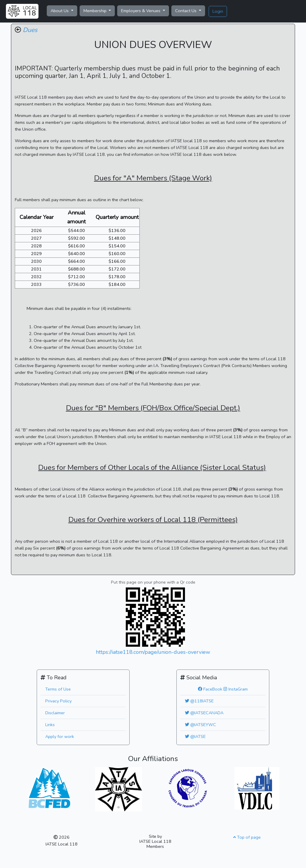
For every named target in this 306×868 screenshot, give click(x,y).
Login (218, 11)
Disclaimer (55, 713)
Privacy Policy (58, 701)
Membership (96, 11)
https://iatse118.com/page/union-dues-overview (153, 652)
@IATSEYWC (200, 725)
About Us (60, 11)
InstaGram (236, 689)
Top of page (247, 837)
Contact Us (186, 11)
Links (50, 725)
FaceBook (210, 689)
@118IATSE (199, 701)
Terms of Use (58, 689)
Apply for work (60, 736)
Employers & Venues (141, 11)
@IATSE (195, 736)
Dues (30, 30)
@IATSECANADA (204, 713)
